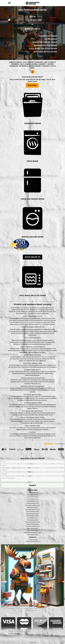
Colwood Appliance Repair (32, 499)
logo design (11, 634)
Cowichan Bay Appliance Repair (32, 526)
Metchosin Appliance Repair (32, 514)
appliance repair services (24, 357)
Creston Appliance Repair (32, 535)
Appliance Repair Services (36, 327)
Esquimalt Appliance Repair (33, 503)
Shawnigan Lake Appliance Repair (33, 522)
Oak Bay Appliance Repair (32, 501)
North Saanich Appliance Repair (32, 509)
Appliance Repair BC (33, 610)
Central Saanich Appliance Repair (32, 505)
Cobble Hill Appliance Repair (32, 524)
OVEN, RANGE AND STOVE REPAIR (33, 296)
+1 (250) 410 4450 (32, 540)
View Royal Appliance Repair (33, 512)
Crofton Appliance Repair (33, 531)
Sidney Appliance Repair (32, 507)
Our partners (32, 643)
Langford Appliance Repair (33, 497)
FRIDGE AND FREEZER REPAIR (32, 199)
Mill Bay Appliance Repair (32, 528)
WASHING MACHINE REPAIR (32, 237)
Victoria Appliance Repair (32, 493)
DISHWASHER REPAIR (32, 123)
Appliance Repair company (39, 304)
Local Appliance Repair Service (33, 10)
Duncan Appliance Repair (32, 520)
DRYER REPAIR (32, 161)
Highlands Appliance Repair (33, 516)
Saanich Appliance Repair (33, 495)
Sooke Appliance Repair (33, 518)
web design (17, 634)
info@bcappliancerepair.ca (33, 541)
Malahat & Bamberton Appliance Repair (32, 533)
